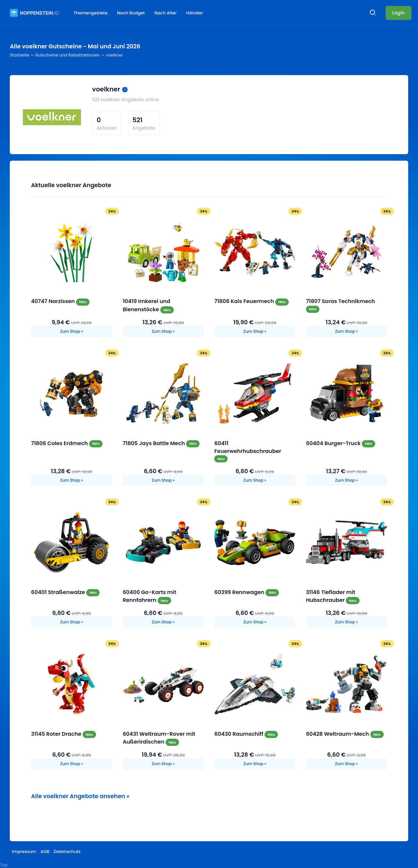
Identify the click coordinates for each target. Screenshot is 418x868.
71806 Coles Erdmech (60, 443)
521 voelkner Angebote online (126, 100)
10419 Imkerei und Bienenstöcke (147, 305)
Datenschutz (67, 852)
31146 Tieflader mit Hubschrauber (331, 596)
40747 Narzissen (54, 301)
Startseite (19, 55)
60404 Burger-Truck (334, 443)
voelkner (106, 89)
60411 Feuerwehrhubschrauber (248, 447)
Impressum (24, 852)
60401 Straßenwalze (59, 592)
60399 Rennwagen (240, 592)
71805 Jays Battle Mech (154, 443)
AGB (45, 852)
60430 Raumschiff (239, 734)
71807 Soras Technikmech (340, 301)
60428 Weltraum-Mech (338, 734)
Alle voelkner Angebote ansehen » (80, 796)
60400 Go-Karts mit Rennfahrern (150, 596)
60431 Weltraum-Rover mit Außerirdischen (159, 738)
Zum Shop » (72, 331)
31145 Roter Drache (57, 734)
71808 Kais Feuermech (245, 301)
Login (398, 13)
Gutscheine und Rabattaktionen (67, 55)
